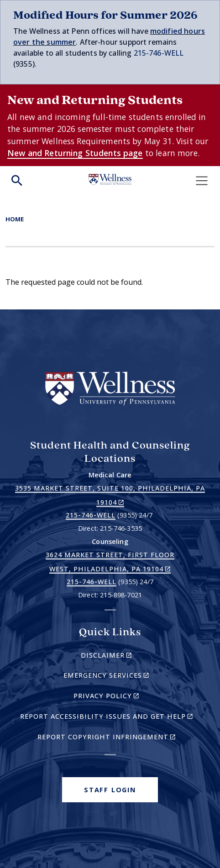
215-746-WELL (159, 53)
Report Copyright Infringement (119, 738)
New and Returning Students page (75, 153)
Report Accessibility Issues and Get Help (110, 718)
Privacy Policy (122, 697)
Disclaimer (122, 656)
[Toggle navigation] (202, 181)
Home (15, 219)
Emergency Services (122, 677)
